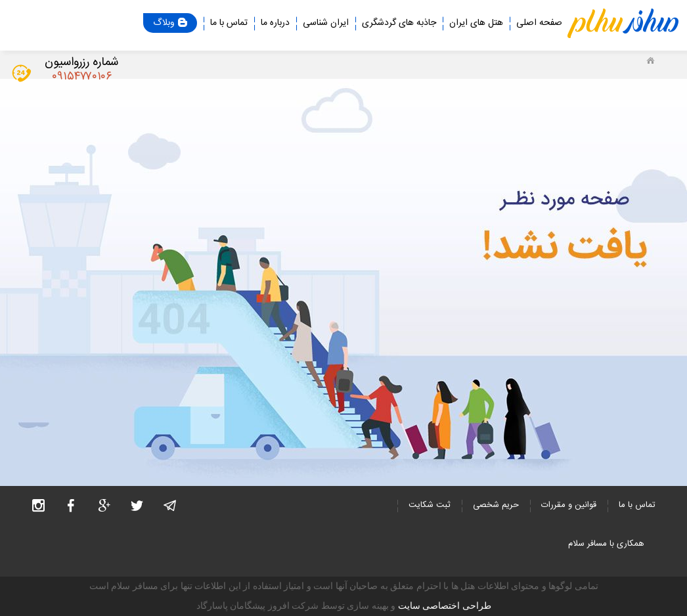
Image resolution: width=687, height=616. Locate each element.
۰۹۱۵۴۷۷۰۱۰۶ (82, 77)
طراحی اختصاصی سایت (445, 606)
